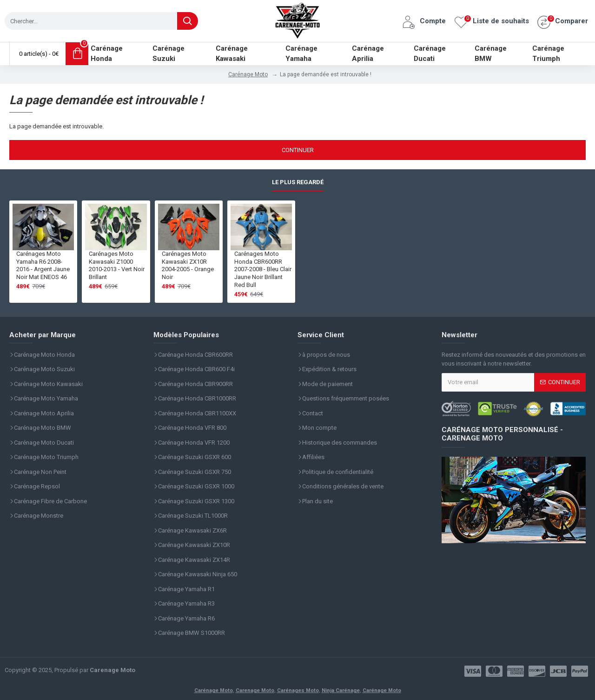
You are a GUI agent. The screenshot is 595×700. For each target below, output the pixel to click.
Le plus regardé (298, 182)
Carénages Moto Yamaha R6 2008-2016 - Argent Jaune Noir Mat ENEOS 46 (43, 266)
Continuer (298, 150)
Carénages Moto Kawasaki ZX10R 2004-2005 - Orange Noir (188, 266)
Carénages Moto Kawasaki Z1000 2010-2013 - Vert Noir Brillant (117, 266)
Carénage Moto (248, 74)
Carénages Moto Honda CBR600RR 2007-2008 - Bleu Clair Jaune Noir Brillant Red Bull (263, 270)
